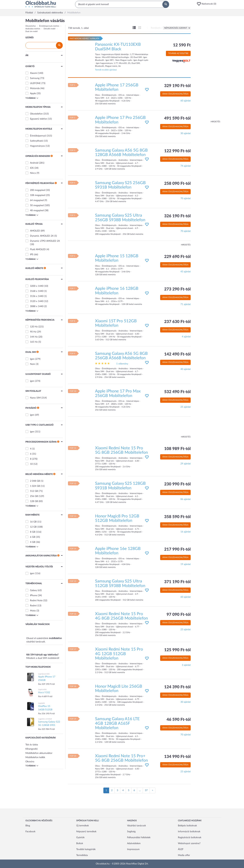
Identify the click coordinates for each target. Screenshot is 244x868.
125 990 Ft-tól (177, 650)
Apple (33, 93)
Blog (28, 826)
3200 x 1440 (37, 286)
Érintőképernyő (38, 136)
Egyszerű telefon (39, 119)
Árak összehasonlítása (175, 94)
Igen (32, 359)
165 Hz (34, 342)
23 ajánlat (186, 630)
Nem (33, 364)
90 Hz (33, 332)
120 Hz (34, 327)
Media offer (184, 855)
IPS (32, 255)
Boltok (80, 843)
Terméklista (82, 855)
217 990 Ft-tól (177, 549)
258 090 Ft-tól (177, 184)
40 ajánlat (186, 369)
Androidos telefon (33, 29)
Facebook (30, 832)
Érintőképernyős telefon (49, 26)
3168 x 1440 (37, 291)
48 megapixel (37, 211)
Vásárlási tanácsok (136, 826)
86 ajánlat (186, 499)
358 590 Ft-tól (177, 517)
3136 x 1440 (37, 296)
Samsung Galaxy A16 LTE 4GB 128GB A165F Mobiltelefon (117, 723)
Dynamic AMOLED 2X (42, 236)
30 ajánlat (186, 133)
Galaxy (33, 590)
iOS (32, 168)
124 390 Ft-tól (177, 687)
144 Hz (34, 337)
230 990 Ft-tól (177, 484)
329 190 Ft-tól (177, 86)
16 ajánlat (186, 532)
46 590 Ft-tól (179, 720)
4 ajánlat (186, 337)
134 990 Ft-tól (177, 757)
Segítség (131, 832)
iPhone (34, 595)
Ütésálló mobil (49, 29)
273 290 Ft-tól (177, 289)
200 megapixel (38, 190)
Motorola (35, 88)
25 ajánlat (186, 407)
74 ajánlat (186, 166)
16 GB (33, 522)
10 (31, 464)
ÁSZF (181, 849)
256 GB (34, 496)
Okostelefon (31, 26)
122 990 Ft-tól (177, 151)
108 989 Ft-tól (177, 449)
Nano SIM (35, 398)
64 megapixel (37, 200)
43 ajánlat (186, 272)
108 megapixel (38, 195)
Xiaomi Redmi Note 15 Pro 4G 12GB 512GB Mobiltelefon (119, 654)
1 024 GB (35, 486)
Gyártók (80, 838)
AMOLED (35, 231)
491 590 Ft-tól (177, 118)
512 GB (34, 491)
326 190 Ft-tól (177, 216)
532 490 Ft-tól (177, 392)
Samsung (35, 78)
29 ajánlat (186, 464)
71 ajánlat (186, 304)
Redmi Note (36, 601)
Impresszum (133, 849)
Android (34, 163)
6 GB (33, 537)
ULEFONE (35, 83)
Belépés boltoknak (187, 826)
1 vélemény (122, 364)
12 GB (33, 527)
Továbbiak (32, 98)
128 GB (34, 501)
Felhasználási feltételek (139, 838)
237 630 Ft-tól (177, 322)
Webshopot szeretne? (189, 843)
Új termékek (83, 826)
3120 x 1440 (37, 301)
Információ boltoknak (189, 832)
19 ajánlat (186, 564)
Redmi (33, 606)
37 (146, 790)
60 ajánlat (186, 101)
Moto (33, 611)
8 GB (33, 532)
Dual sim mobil (32, 31)
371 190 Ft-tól (177, 582)
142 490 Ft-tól (177, 354)
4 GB (33, 542)
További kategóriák (86, 849)
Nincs (33, 173)
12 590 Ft (182, 45)
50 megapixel (37, 205)
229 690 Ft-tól (177, 257)
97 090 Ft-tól (179, 615)
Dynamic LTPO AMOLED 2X (45, 241)
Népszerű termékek (86, 832)
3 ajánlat (186, 665)
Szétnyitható (37, 141)
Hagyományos (37, 146)
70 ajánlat (186, 198)
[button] (208, 4)
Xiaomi (34, 73)
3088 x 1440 (37, 306)
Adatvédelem (134, 843)
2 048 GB (35, 481)
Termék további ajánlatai (106, 70)
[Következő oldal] (152, 790)
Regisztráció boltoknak (190, 838)
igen (32, 381)
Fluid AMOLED (38, 249)
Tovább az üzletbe (178, 53)
